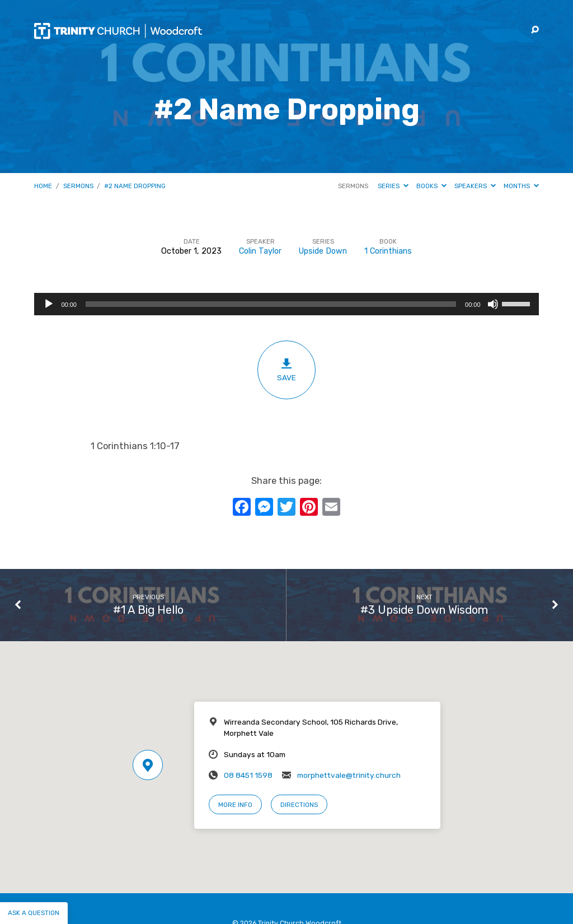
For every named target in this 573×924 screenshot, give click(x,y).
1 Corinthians (388, 251)
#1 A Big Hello (148, 610)
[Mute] (493, 304)
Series (393, 186)
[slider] (271, 304)
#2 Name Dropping (135, 186)
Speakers (475, 186)
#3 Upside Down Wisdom (424, 610)
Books (431, 186)
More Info (235, 805)
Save (286, 370)
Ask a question (34, 913)
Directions (299, 805)
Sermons (78, 186)
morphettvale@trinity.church (349, 775)
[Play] (49, 304)
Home (43, 186)
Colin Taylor (260, 251)
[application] (286, 304)
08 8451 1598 (248, 775)
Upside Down (323, 251)
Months (521, 186)
